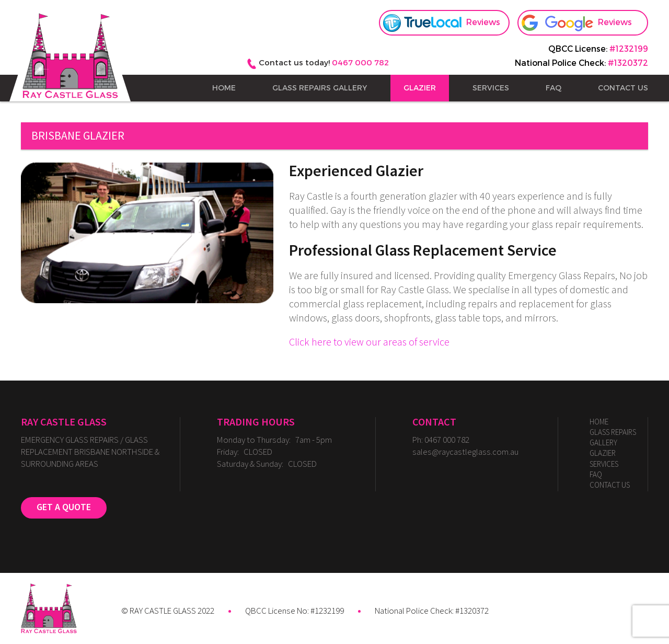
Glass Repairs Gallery (320, 88)
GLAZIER (420, 88)
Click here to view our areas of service (369, 342)
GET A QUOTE (64, 507)
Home (224, 88)
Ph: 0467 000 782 (441, 440)
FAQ (553, 88)
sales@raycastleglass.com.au (465, 452)
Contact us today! (324, 62)
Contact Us (623, 88)
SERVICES (491, 88)
